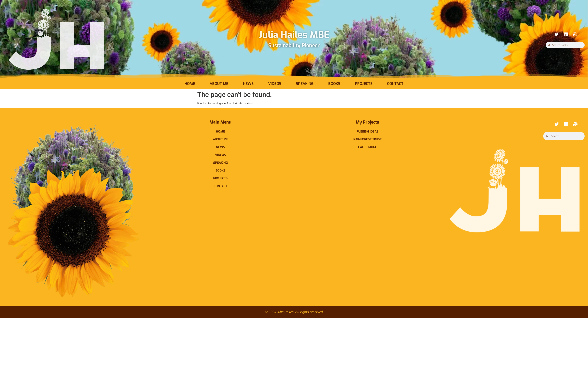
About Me (219, 84)
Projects (364, 84)
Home (190, 84)
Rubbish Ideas (367, 132)
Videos (275, 84)
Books (334, 84)
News (248, 84)
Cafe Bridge (368, 147)
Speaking (305, 84)
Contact (395, 84)
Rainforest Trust (367, 139)
